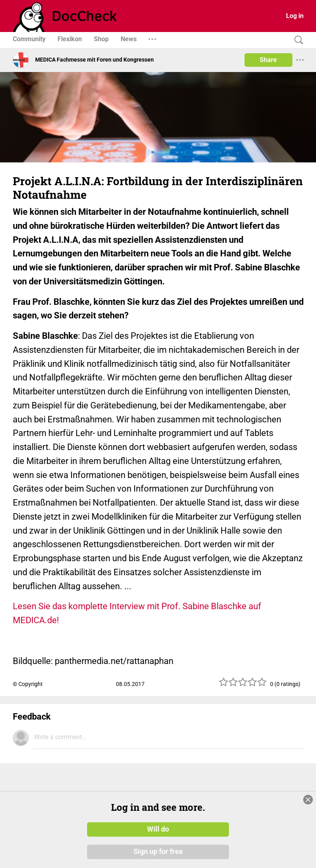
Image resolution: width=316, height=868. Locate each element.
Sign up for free (158, 852)
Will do (158, 829)
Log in (295, 16)
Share (268, 60)
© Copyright (28, 684)
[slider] (243, 685)
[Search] (297, 40)
